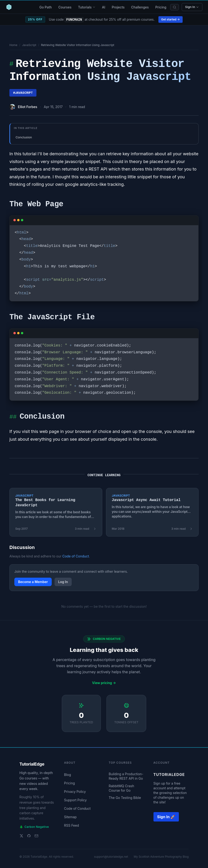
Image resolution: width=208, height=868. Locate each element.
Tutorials (87, 7)
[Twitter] (21, 836)
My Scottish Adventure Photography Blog (161, 857)
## (13, 417)
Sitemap (71, 817)
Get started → (171, 19)
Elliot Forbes (27, 107)
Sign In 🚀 (166, 817)
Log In (63, 582)
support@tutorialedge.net (111, 857)
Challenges (140, 7)
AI (104, 7)
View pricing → (104, 683)
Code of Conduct (76, 556)
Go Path (45, 7)
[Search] (175, 7)
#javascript (23, 93)
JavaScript (29, 45)
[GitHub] (29, 836)
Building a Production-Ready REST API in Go (126, 776)
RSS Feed (72, 825)
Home (13, 45)
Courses (65, 7)
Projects (118, 7)
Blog (68, 775)
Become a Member (33, 582)
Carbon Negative (34, 827)
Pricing (161, 7)
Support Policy (75, 800)
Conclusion (24, 137)
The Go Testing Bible (125, 798)
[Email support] (36, 836)
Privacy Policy (75, 792)
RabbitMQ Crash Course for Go (122, 788)
